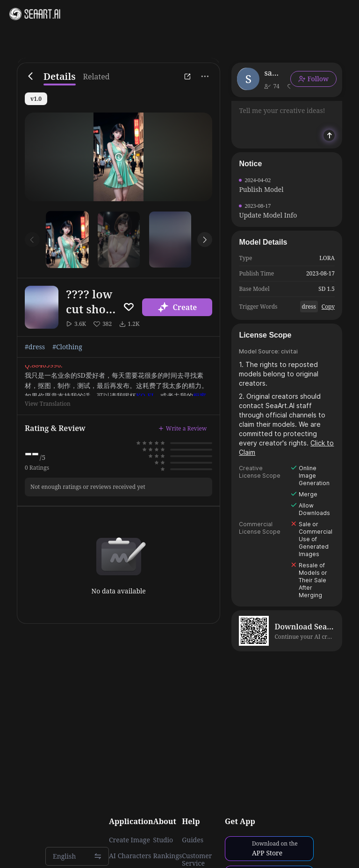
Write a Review (183, 428)
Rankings (168, 856)
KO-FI (145, 396)
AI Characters (130, 856)
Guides (193, 840)
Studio (163, 840)
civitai (289, 351)
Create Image (129, 840)
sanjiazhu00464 (273, 73)
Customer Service (197, 860)
